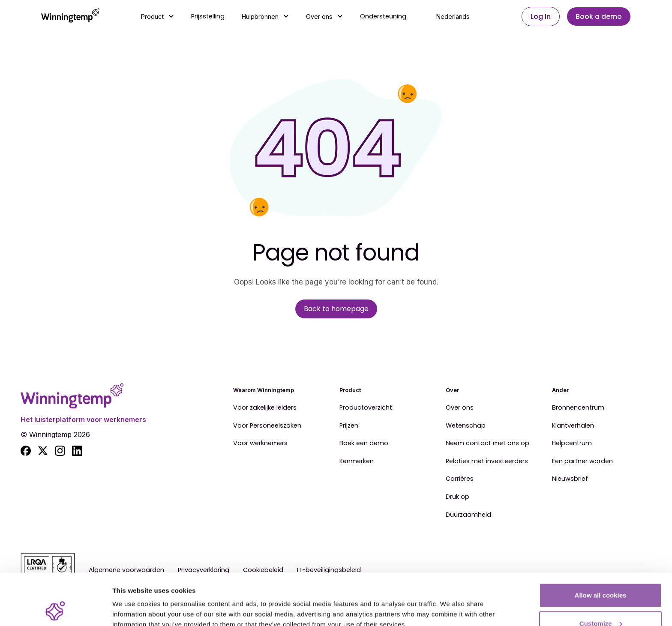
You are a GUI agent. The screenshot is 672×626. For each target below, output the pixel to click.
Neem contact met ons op (487, 443)
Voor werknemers (260, 443)
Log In (541, 16)
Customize (601, 575)
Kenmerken (357, 461)
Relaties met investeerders (487, 461)
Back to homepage (336, 309)
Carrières (460, 479)
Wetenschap (466, 426)
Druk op (457, 497)
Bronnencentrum (578, 408)
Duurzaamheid (468, 515)
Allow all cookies (601, 547)
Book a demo (599, 16)
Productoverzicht (366, 408)
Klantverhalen (573, 426)
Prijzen (349, 426)
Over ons (460, 408)
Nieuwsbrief (570, 479)
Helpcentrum (572, 443)
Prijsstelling (208, 16)
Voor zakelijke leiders (265, 408)
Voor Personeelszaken (267, 426)
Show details (132, 600)
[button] (157, 16)
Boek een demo (364, 443)
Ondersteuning (383, 16)
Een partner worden (582, 461)
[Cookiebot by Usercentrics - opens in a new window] (55, 609)
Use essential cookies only (601, 603)
